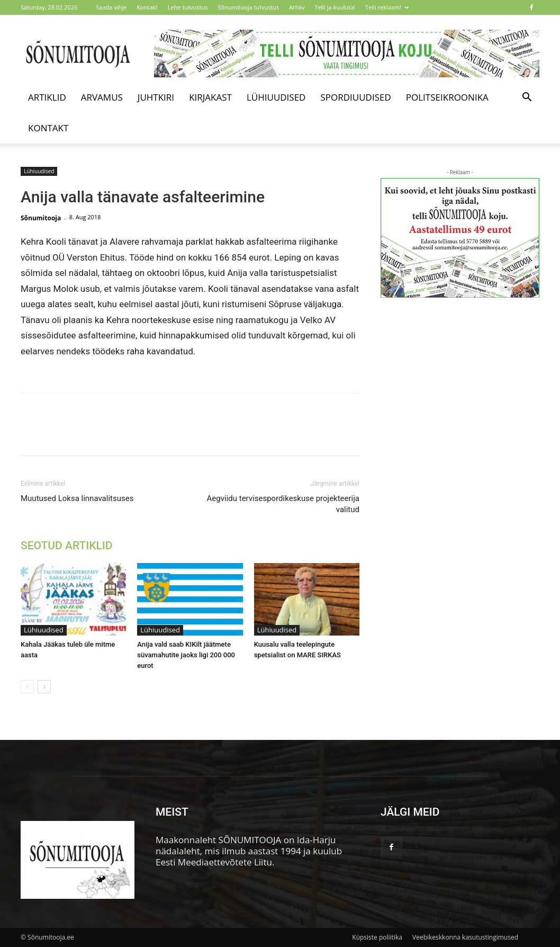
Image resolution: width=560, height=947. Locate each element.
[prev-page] (27, 687)
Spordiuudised (355, 97)
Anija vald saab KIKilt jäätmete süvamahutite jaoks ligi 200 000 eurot (186, 655)
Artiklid (47, 97)
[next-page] (44, 687)
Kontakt (147, 7)
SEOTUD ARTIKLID (66, 546)
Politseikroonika (447, 97)
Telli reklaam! (387, 7)
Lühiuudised (276, 97)
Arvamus (102, 97)
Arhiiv (297, 7)
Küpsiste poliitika (377, 937)
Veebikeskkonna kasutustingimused (465, 937)
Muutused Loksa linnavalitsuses (77, 498)
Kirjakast (210, 97)
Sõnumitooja (41, 218)
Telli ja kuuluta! (335, 7)
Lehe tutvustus (188, 7)
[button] (527, 98)
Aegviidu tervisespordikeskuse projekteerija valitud (283, 504)
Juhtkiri (156, 97)
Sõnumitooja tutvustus (248, 7)
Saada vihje (111, 7)
